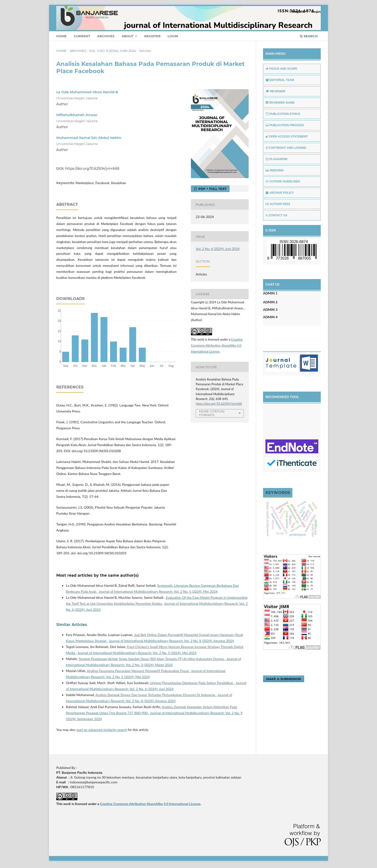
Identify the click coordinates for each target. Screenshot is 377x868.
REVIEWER (276, 91)
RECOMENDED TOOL (282, 397)
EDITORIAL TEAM (280, 80)
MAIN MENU (276, 53)
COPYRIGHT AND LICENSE (286, 148)
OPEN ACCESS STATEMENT (287, 137)
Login (173, 36)
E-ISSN (271, 230)
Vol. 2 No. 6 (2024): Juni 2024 (113, 51)
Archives (106, 36)
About (128, 36)
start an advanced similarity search (101, 730)
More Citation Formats (212, 413)
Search (309, 36)
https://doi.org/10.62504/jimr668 (92, 169)
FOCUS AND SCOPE (281, 69)
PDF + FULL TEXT (212, 189)
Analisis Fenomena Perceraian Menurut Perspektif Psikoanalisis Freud (138, 671)
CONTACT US (276, 215)
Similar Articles (72, 625)
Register (152, 36)
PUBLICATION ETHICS (283, 114)
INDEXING (275, 170)
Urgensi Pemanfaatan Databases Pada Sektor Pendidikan (192, 683)
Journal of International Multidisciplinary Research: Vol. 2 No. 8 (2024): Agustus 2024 (171, 641)
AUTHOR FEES (278, 204)
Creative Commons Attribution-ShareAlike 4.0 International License (217, 345)
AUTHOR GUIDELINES (283, 181)
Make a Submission (284, 679)
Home (61, 36)
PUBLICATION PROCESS (285, 125)
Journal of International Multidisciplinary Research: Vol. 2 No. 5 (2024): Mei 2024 (158, 591)
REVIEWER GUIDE (280, 103)
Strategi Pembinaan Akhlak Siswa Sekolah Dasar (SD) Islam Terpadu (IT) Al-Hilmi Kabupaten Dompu (152, 659)
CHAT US (272, 284)
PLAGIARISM (276, 159)
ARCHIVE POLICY (280, 193)
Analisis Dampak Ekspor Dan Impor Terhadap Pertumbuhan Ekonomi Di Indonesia (156, 695)
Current (82, 36)
